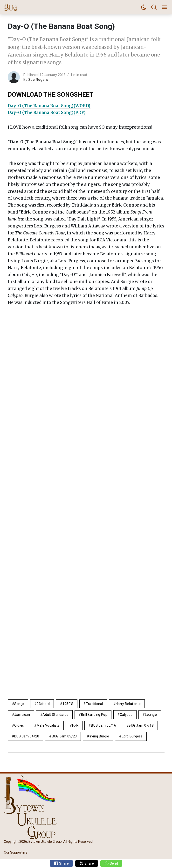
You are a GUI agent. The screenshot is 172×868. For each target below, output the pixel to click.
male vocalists (48, 725)
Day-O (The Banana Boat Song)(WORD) (49, 106)
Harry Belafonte (128, 704)
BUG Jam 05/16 (103, 725)
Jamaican (22, 715)
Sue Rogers (38, 80)
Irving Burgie (99, 736)
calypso (126, 715)
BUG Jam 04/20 (27, 736)
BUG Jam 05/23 (64, 736)
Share (61, 863)
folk (75, 725)
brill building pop (94, 715)
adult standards (55, 715)
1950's (68, 704)
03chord (43, 704)
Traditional (95, 704)
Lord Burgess (132, 736)
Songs (19, 704)
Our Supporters (16, 852)
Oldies (19, 725)
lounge (151, 715)
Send (111, 863)
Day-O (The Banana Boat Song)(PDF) (47, 113)
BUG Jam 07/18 (141, 725)
